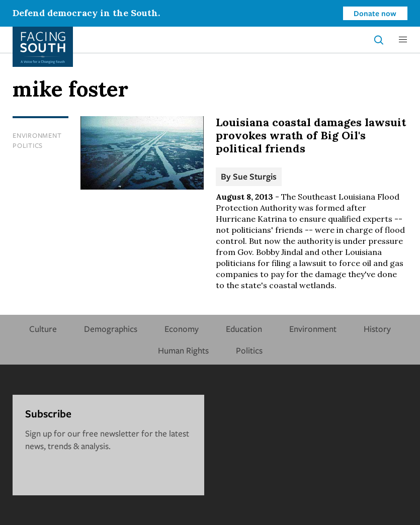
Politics (28, 145)
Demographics (111, 329)
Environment (37, 135)
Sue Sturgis (255, 176)
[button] (403, 40)
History (377, 329)
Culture (43, 329)
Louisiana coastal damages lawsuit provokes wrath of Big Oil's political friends (311, 135)
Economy (182, 329)
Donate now (375, 13)
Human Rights (183, 350)
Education (244, 329)
